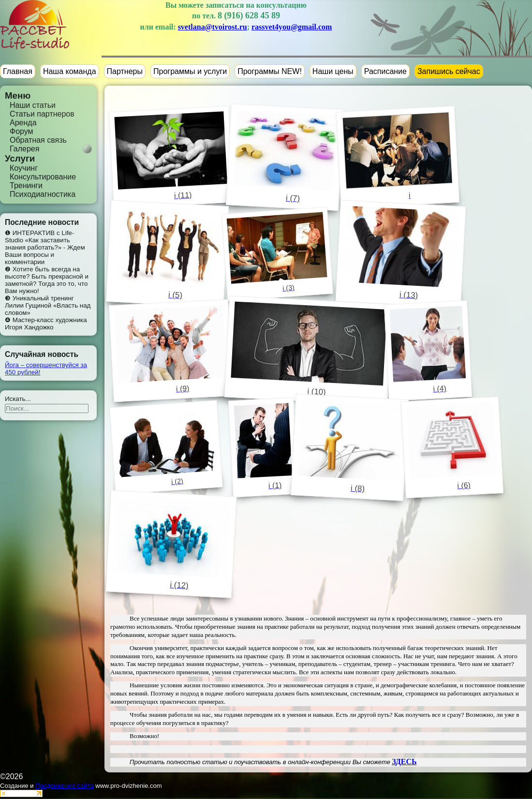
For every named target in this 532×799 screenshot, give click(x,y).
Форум (22, 131)
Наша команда (70, 71)
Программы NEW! (270, 71)
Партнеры (125, 71)
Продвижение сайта (65, 786)
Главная (18, 71)
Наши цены (333, 71)
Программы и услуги (190, 71)
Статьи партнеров (42, 114)
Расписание (385, 71)
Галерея (24, 149)
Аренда (23, 123)
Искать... (18, 399)
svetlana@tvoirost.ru (213, 27)
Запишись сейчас (449, 71)
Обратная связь (38, 140)
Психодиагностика (43, 194)
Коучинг (24, 168)
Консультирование (43, 177)
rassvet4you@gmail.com (292, 27)
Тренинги (26, 185)
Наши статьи (33, 105)
